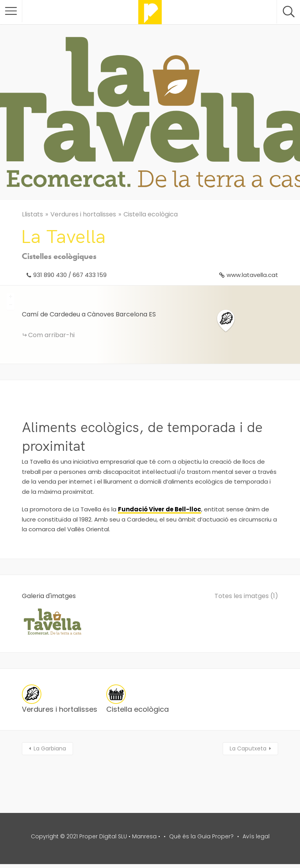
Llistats (32, 214)
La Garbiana (50, 748)
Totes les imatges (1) (246, 596)
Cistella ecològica (151, 214)
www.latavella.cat (252, 275)
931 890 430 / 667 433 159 (70, 275)
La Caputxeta (248, 748)
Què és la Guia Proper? (201, 836)
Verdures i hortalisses (83, 214)
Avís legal (256, 836)
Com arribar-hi (51, 335)
